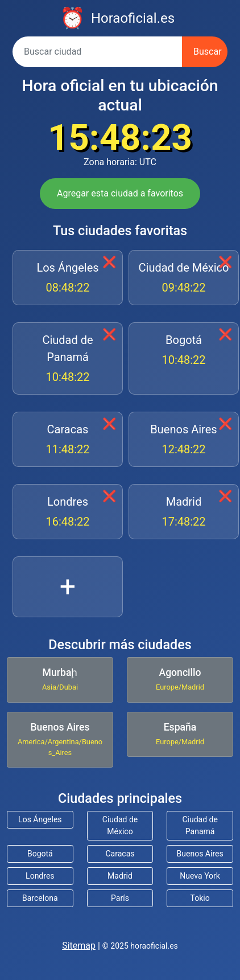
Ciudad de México (184, 278)
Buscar (208, 52)
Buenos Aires (184, 440)
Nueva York (200, 876)
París (120, 898)
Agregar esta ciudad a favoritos (120, 193)
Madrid (184, 512)
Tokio (200, 898)
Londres (68, 512)
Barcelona (40, 898)
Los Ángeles (68, 278)
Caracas (68, 440)
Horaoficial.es (133, 18)
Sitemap (79, 946)
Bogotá (184, 351)
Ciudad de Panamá (68, 359)
